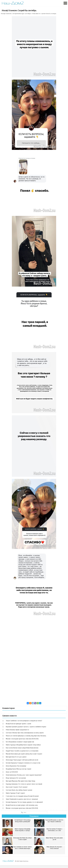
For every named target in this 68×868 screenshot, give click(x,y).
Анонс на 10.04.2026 (12, 772)
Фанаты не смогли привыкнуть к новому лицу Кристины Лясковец (26, 736)
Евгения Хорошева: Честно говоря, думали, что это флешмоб (24, 802)
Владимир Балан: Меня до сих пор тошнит (19, 769)
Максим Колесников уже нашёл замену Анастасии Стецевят (24, 754)
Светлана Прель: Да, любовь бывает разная (19, 790)
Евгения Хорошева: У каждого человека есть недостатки (23, 763)
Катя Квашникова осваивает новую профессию (20, 742)
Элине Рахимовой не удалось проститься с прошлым (22, 799)
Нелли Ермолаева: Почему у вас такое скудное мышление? (24, 775)
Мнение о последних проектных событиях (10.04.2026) (22, 739)
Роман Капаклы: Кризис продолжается (17, 730)
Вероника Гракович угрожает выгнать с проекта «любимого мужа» (26, 727)
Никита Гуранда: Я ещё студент (15, 793)
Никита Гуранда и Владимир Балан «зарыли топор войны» (23, 745)
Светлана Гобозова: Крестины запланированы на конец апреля (25, 733)
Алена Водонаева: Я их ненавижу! (16, 766)
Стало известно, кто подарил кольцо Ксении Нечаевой (22, 796)
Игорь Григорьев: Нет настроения (16, 778)
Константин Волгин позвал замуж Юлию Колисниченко (22, 748)
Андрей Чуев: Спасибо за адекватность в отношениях (22, 751)
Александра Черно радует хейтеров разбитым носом (22, 760)
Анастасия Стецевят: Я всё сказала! (17, 787)
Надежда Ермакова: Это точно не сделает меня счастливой (24, 784)
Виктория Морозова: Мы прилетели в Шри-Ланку (20, 781)
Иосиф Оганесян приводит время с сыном (18, 724)
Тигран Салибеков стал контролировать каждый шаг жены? (24, 721)
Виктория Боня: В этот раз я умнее (16, 757)
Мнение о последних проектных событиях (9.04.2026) (22, 808)
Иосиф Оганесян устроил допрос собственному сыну (22, 805)
